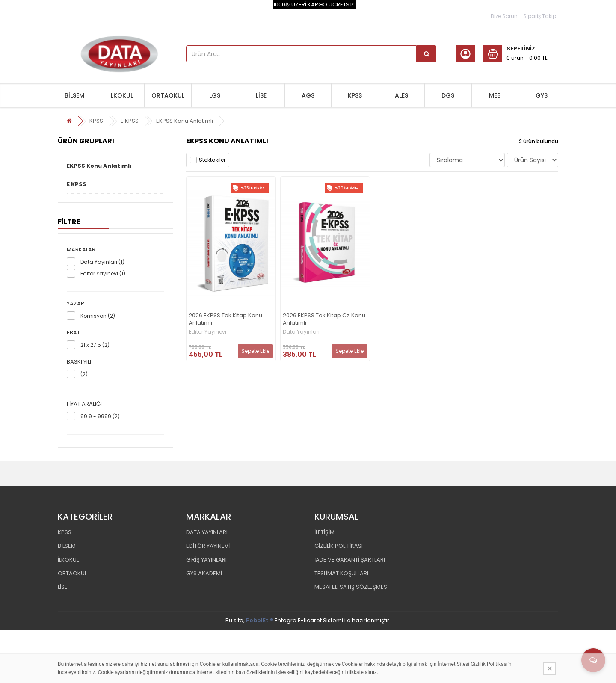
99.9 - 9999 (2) (100, 416)
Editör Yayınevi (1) (103, 273)
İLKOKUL (121, 95)
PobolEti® (260, 620)
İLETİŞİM (324, 532)
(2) (84, 374)
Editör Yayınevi (207, 332)
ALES (401, 95)
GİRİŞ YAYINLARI (206, 560)
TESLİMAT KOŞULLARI (341, 573)
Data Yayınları (301, 332)
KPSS (355, 95)
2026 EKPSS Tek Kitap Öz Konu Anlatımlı (324, 319)
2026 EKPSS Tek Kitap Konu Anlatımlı (225, 319)
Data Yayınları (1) (102, 262)
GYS (542, 95)
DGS (448, 95)
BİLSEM (74, 95)
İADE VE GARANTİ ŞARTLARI (350, 560)
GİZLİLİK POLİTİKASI (339, 546)
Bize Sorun (504, 16)
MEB (495, 95)
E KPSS (130, 121)
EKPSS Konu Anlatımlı (185, 121)
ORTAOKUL (168, 95)
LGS (215, 95)
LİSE (261, 95)
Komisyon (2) (98, 316)
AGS (308, 95)
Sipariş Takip (540, 16)
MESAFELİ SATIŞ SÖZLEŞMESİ (351, 587)
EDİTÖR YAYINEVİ (208, 546)
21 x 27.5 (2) (95, 345)
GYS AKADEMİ (204, 573)
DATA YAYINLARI (207, 532)
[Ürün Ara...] (426, 54)
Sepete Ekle (255, 351)
